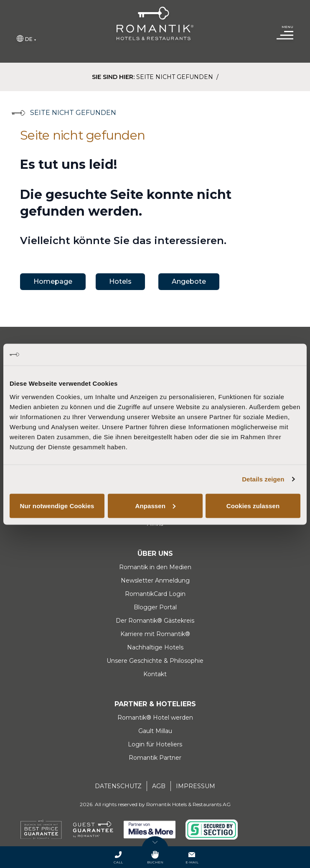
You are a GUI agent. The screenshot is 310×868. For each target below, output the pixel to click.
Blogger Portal (155, 607)
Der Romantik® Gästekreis (155, 621)
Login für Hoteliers (155, 744)
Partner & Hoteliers (155, 704)
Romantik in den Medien (155, 567)
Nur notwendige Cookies (57, 505)
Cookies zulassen (253, 505)
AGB (159, 786)
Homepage (53, 281)
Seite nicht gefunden (175, 77)
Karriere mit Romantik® (155, 634)
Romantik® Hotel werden (155, 718)
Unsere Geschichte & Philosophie (155, 661)
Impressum (196, 786)
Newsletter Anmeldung (155, 580)
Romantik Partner (155, 758)
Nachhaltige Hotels (155, 647)
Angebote (189, 281)
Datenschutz (118, 786)
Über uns (155, 554)
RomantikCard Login (155, 594)
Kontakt (155, 674)
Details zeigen (263, 479)
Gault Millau (155, 731)
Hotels (120, 281)
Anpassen (156, 505)
